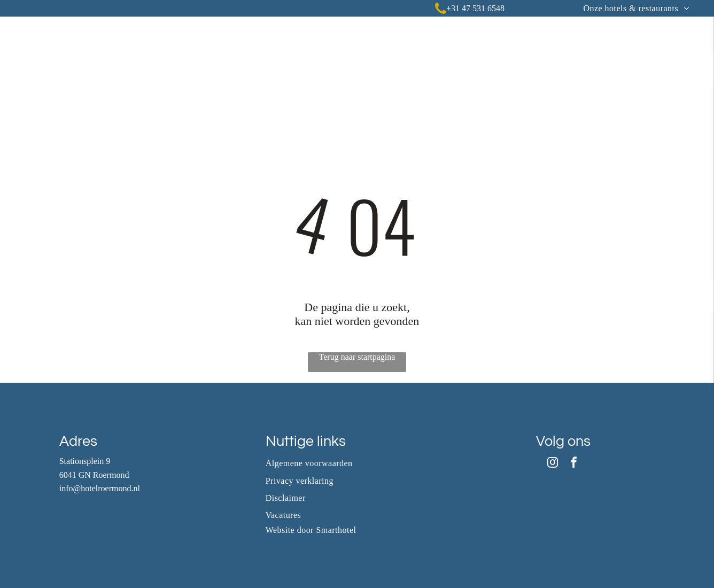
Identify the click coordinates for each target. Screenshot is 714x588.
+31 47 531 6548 (475, 8)
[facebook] (574, 464)
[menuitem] (636, 8)
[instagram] (553, 464)
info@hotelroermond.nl (100, 488)
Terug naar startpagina (357, 357)
